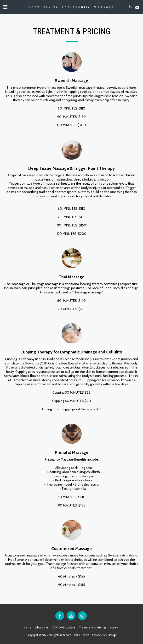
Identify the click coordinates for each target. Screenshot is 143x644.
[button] (5, 7)
